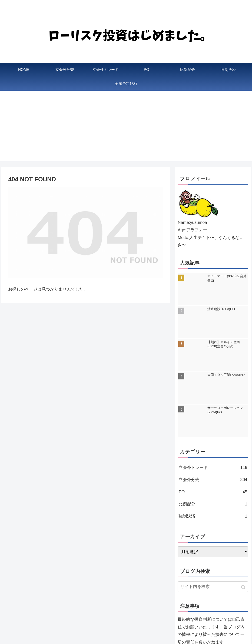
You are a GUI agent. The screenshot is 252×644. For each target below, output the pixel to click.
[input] (213, 587)
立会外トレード (213, 468)
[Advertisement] (126, 129)
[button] (244, 587)
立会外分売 (213, 480)
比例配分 (213, 504)
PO (213, 492)
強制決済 (213, 516)
